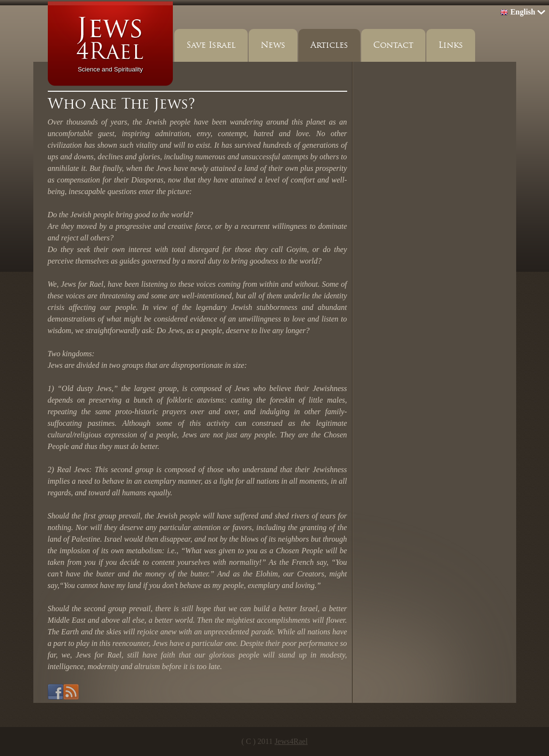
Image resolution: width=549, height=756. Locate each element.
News (273, 45)
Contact (393, 45)
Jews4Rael (291, 741)
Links (451, 45)
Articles (329, 45)
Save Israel (211, 45)
